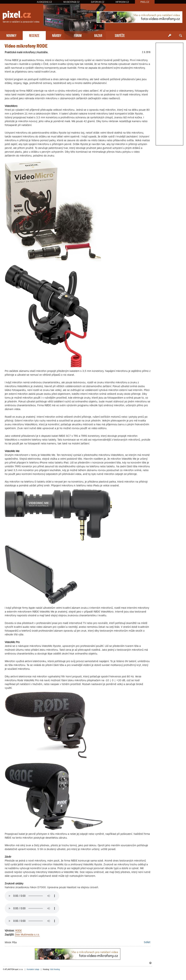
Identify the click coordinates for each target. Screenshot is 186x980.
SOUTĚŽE (120, 35)
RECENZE (34, 35)
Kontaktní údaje (33, 969)
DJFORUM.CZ (98, 2)
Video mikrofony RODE (26, 46)
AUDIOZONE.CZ (44, 2)
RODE (19, 930)
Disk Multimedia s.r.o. (27, 934)
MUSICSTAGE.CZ (71, 2)
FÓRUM (78, 35)
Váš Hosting (55, 969)
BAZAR (98, 35)
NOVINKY (11, 35)
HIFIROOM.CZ (122, 2)
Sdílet (147, 942)
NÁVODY (57, 35)
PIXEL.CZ (145, 2)
